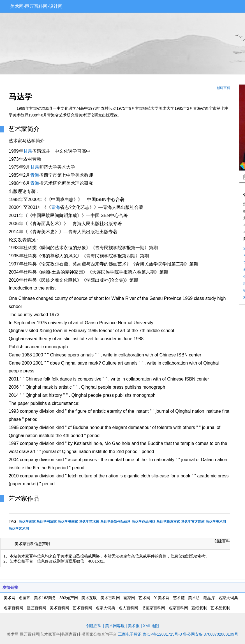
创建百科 (223, 88)
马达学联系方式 (168, 522)
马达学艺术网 (19, 529)
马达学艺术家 (89, 522)
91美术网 (162, 598)
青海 (35, 175)
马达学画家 (27, 522)
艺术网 (144, 598)
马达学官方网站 (193, 522)
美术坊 (194, 598)
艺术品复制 (220, 608)
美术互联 (89, 598)
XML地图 (151, 626)
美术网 (10, 598)
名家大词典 (228, 598)
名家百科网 (13, 608)
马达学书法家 (47, 522)
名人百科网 (128, 608)
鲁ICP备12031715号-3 (162, 634)
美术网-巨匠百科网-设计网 (36, 6)
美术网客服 (115, 626)
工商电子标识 (130, 634)
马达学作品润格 (144, 522)
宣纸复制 (199, 608)
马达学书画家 (68, 522)
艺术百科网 (82, 608)
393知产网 (69, 598)
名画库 (25, 598)
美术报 (134, 626)
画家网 (129, 598)
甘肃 (28, 151)
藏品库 (209, 598)
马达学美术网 (216, 522)
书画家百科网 (153, 608)
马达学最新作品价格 (115, 522)
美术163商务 (45, 598)
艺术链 (179, 598)
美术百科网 (110, 598)
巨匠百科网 (36, 608)
